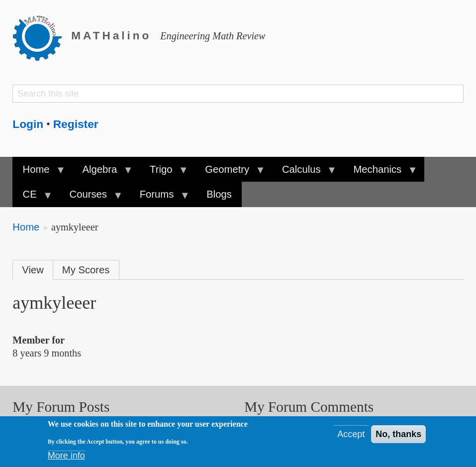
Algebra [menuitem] (102, 173)
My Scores (86, 270)
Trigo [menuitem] (164, 173)
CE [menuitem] (32, 198)
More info (66, 458)
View (33, 270)
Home (26, 227)
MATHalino (111, 36)
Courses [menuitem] (91, 198)
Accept (351, 436)
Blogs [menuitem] (219, 194)
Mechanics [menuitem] (380, 173)
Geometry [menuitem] (230, 173)
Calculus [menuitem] (304, 173)
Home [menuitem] (39, 173)
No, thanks (398, 436)
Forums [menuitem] (159, 198)
